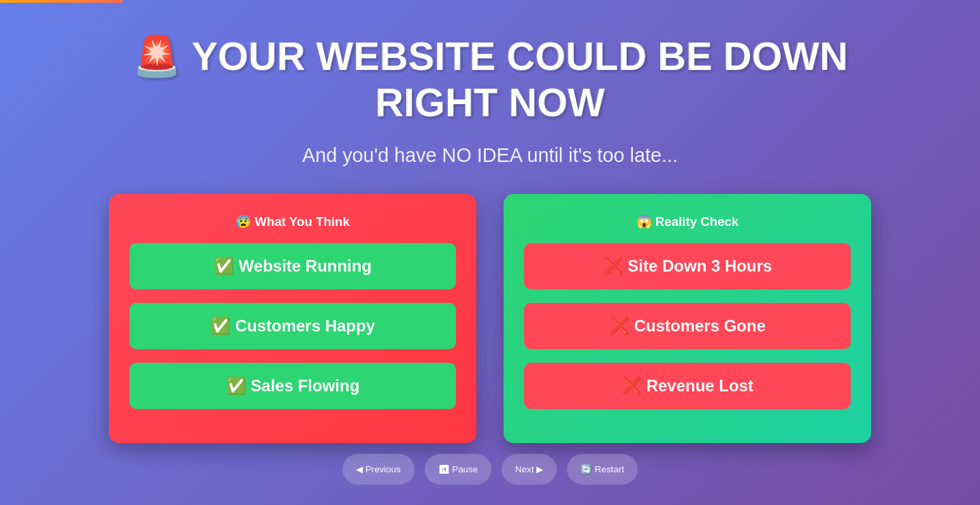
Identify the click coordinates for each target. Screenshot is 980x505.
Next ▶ (529, 469)
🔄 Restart (602, 469)
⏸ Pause (458, 469)
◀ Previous (378, 469)
